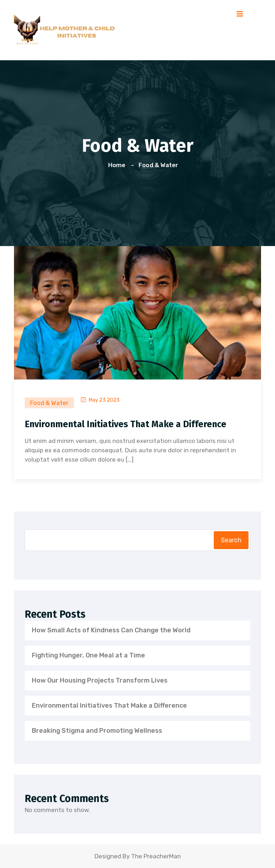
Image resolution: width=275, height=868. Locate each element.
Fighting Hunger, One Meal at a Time (88, 655)
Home (118, 165)
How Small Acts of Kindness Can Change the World (111, 630)
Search (231, 540)
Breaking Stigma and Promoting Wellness (97, 731)
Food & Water (158, 165)
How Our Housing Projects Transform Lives (100, 680)
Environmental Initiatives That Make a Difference (126, 424)
